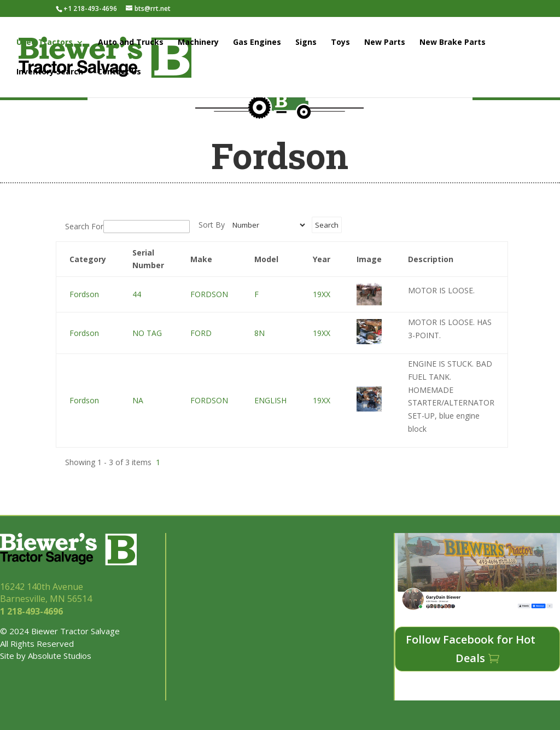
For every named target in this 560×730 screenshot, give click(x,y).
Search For (84, 226)
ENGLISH (270, 400)
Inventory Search (50, 72)
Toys (340, 43)
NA (138, 400)
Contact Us (119, 72)
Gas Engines (257, 43)
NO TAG (147, 333)
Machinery (198, 43)
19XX (322, 294)
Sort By (212, 225)
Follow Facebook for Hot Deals (471, 649)
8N (259, 333)
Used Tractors (45, 43)
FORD (201, 333)
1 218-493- (33, 611)
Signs (306, 43)
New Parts (385, 43)
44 (137, 294)
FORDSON (209, 294)
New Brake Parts (453, 43)
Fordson (84, 294)
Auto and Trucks (131, 43)
